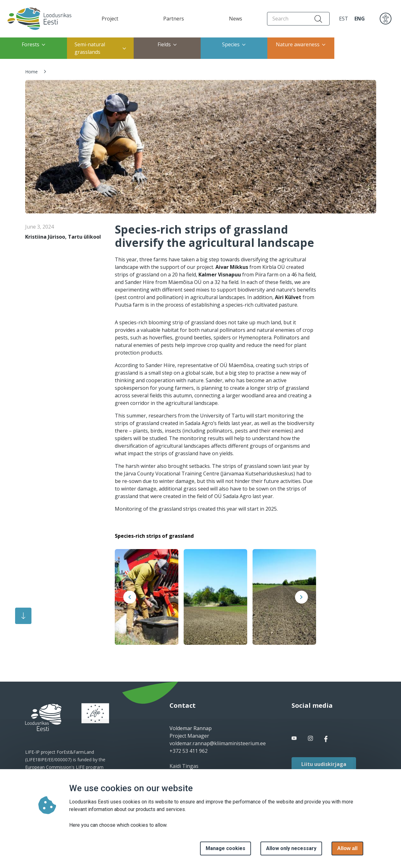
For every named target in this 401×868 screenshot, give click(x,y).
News (236, 19)
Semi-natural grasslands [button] (100, 48)
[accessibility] (386, 18)
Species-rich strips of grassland (154, 536)
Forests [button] (33, 44)
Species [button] (234, 44)
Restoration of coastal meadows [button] (362, 48)
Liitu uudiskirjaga (324, 764)
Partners (174, 19)
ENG (360, 19)
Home (31, 72)
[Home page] (38, 19)
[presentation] (130, 597)
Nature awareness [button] (301, 44)
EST (344, 19)
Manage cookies (226, 848)
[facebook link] (295, 738)
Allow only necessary (291, 848)
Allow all (347, 848)
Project (110, 19)
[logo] (43, 718)
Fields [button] (167, 44)
